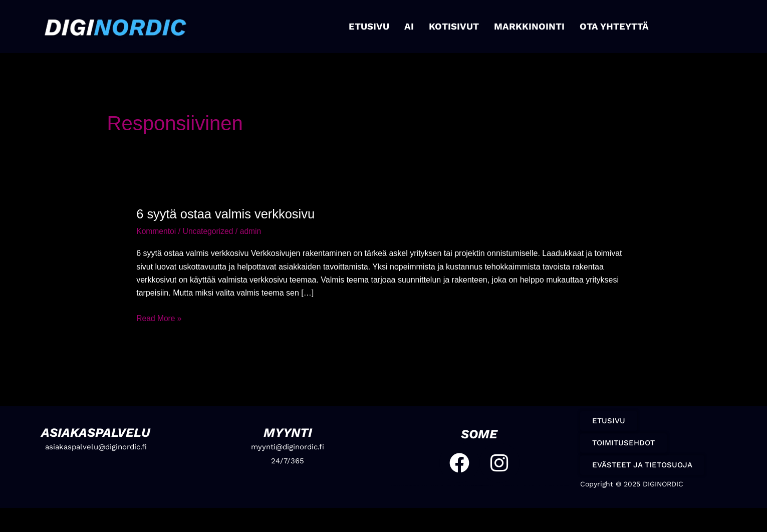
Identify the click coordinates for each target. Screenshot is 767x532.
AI (412, 26)
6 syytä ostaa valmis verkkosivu (227, 214)
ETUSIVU (372, 26)
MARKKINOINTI (528, 26)
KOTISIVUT (456, 26)
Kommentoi (157, 231)
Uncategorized (209, 231)
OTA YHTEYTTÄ (610, 26)
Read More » (160, 317)
